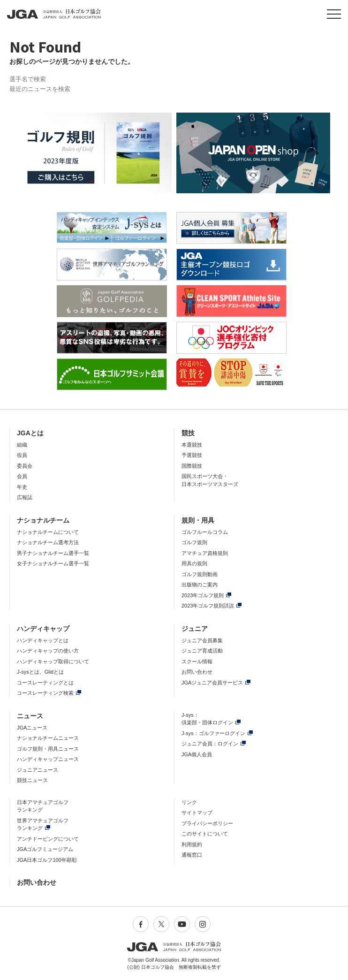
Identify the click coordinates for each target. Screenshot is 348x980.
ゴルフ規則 (194, 542)
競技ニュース (32, 780)
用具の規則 (194, 563)
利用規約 (192, 844)
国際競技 (192, 466)
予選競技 (192, 455)
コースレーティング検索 (45, 693)
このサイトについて (205, 834)
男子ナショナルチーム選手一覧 (53, 553)
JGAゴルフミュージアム (45, 849)
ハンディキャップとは (43, 640)
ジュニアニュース (38, 770)
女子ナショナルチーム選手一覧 (53, 563)
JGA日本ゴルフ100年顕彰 (47, 860)
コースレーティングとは (45, 683)
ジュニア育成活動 (202, 651)
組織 (22, 445)
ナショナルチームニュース (48, 738)
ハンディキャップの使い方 (48, 651)
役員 (22, 455)
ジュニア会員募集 (202, 640)
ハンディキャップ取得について (53, 661)
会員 (22, 476)
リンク (189, 802)
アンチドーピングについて (48, 839)
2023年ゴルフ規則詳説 (208, 606)
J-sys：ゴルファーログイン (213, 733)
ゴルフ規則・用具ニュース (48, 749)
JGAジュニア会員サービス (212, 683)
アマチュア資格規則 (205, 553)
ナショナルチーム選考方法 (48, 542)
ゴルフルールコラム (205, 532)
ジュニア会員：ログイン (210, 744)
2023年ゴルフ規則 (203, 595)
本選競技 (192, 445)
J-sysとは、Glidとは (40, 672)
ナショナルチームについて (48, 532)
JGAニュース (32, 728)
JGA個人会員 (197, 754)
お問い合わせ (197, 672)
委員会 (25, 466)
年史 (22, 487)
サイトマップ (197, 813)
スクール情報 (197, 661)
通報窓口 (192, 855)
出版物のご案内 (200, 585)
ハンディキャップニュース (48, 759)
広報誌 (25, 497)
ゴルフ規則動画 (200, 574)
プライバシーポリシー (207, 823)
